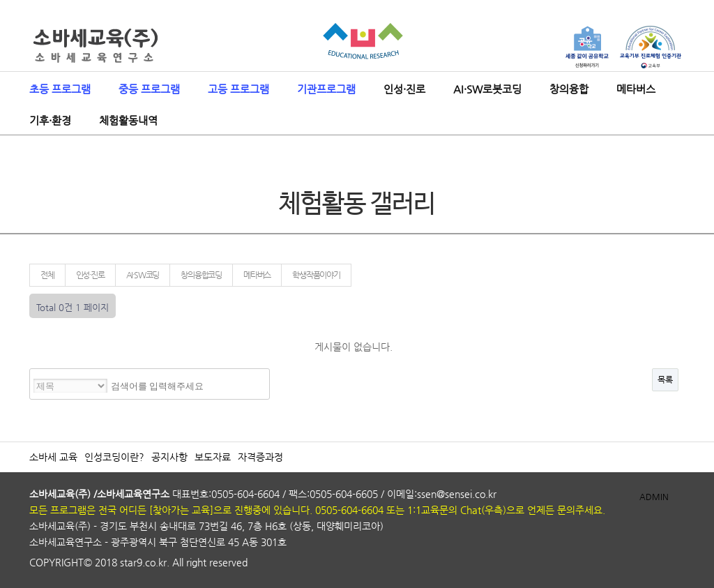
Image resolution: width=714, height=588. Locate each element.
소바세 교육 (53, 457)
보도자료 (213, 457)
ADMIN (654, 497)
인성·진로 (404, 89)
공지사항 (169, 457)
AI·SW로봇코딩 (487, 89)
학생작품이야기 (316, 275)
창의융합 (569, 89)
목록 (665, 379)
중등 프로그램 (149, 89)
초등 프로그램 (60, 89)
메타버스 (636, 89)
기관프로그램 (326, 89)
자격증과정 (260, 457)
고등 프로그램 (238, 89)
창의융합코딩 (201, 275)
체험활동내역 (128, 120)
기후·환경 (50, 120)
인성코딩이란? (114, 457)
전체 (47, 275)
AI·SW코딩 (143, 275)
